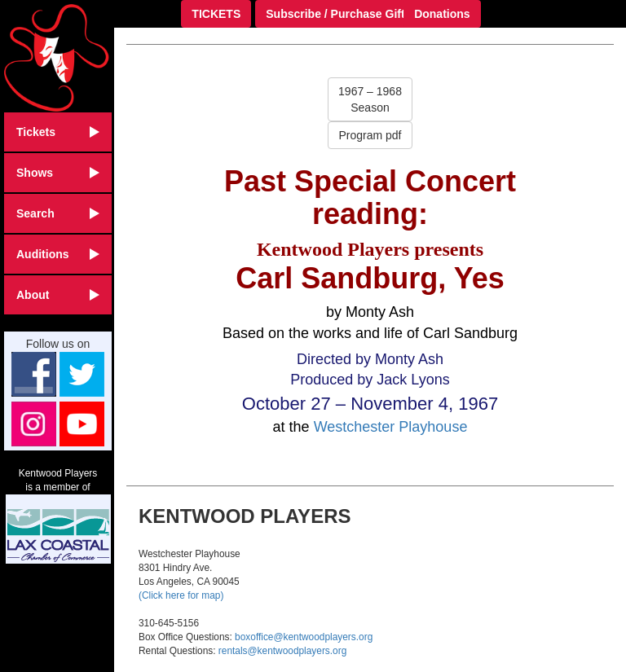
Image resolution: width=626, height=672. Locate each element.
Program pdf (370, 135)
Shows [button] (58, 173)
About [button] (58, 295)
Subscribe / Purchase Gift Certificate (365, 14)
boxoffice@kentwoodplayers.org (304, 637)
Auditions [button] (58, 254)
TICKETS (216, 14)
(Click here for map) (181, 595)
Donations (442, 14)
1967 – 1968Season (370, 99)
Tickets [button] (58, 132)
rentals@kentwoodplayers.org (282, 651)
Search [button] (58, 213)
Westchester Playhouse (391, 427)
